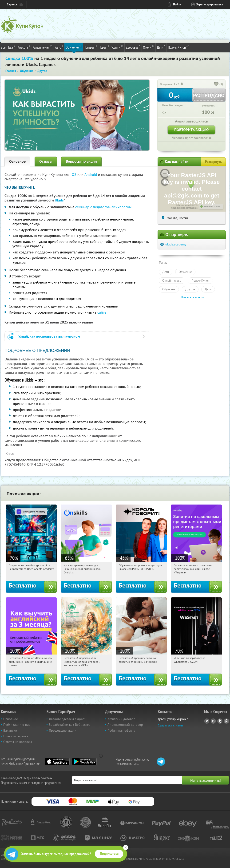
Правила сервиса (16, 736)
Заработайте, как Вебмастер (70, 725)
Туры (104, 47)
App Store (57, 761)
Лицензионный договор (125, 725)
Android (91, 174)
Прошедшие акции (63, 730)
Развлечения (42, 47)
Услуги (117, 47)
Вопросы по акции (81, 161)
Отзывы (46, 161)
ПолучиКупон (178, 47)
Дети (161, 47)
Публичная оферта (121, 730)
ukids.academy (176, 244)
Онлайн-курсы (172, 280)
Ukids (59, 200)
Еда (12, 47)
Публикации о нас (17, 725)
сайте (102, 312)
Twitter (220, 721)
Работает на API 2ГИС (187, 205)
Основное (17, 161)
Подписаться (109, 854)
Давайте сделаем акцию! (67, 719)
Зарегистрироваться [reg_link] (210, 4)
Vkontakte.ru (213, 721)
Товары (91, 47)
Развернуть (213, 162)
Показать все (190, 297)
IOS (74, 174)
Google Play (84, 761)
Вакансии (10, 730)
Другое (190, 289)
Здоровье (133, 47)
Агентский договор (121, 719)
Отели (149, 47)
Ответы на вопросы (18, 742)
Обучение (74, 47)
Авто (59, 47)
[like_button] (216, 84)
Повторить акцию (191, 130)
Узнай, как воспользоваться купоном (49, 336)
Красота (24, 47)
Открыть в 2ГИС (213, 207)
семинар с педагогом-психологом (103, 207)
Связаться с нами (170, 725)
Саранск (12, 4)
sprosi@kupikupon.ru (174, 719)
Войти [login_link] (177, 4)
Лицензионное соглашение (184, 208)
